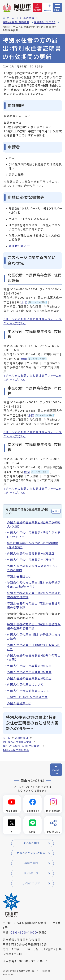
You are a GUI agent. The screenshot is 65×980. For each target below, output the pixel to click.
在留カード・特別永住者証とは (27, 697)
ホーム (11, 18)
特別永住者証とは (19, 576)
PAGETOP (56, 772)
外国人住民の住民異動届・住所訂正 (31, 554)
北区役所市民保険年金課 (17, 742)
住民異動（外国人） (45, 22)
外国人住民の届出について (25, 685)
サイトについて (31, 883)
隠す (57, 511)
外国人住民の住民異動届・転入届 (29, 666)
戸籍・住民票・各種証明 (16, 22)
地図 (34, 303)
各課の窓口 (21, 738)
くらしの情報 (27, 18)
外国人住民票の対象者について (28, 691)
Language (47, 10)
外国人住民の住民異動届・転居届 (29, 672)
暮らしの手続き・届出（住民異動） (22, 746)
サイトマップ (31, 873)
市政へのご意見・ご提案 (31, 853)
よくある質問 (31, 843)
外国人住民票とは (19, 703)
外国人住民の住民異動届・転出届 (29, 678)
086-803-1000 (24, 932)
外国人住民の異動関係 (16, 750)
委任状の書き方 (19, 246)
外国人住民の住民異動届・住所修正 (31, 560)
